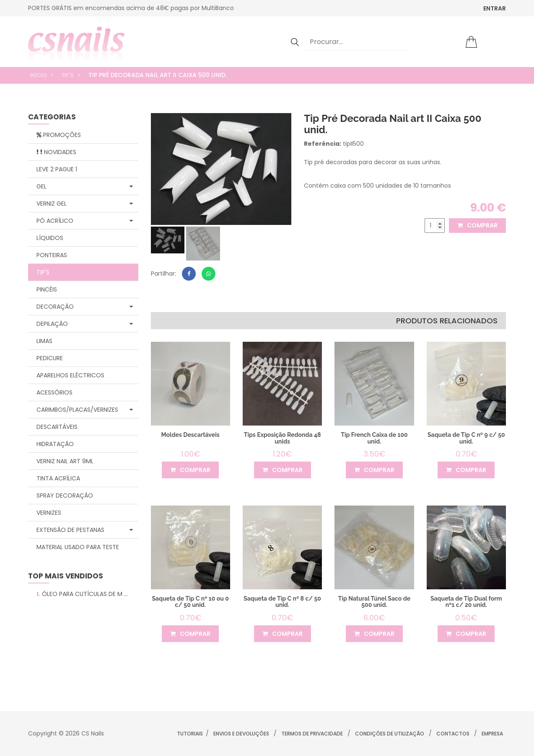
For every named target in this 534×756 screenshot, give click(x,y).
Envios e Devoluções (241, 734)
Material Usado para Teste (78, 547)
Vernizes (49, 513)
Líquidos (50, 238)
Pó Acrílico (85, 221)
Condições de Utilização (390, 734)
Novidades (56, 152)
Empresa (492, 734)
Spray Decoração (65, 495)
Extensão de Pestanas (85, 530)
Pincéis (47, 289)
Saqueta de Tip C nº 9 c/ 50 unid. (466, 438)
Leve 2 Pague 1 (57, 169)
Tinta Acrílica (58, 478)
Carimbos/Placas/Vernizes (85, 410)
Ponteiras (52, 255)
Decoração (85, 307)
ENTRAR (495, 8)
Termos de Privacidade (312, 734)
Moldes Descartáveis (191, 435)
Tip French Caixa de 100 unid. (375, 438)
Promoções (59, 135)
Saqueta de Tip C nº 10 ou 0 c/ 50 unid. (191, 602)
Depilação (85, 324)
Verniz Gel (85, 204)
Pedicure (50, 358)
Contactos (453, 734)
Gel (85, 186)
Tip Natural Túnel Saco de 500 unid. (374, 602)
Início (39, 75)
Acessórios (54, 392)
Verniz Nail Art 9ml (65, 461)
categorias (52, 117)
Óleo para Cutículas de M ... (82, 594)
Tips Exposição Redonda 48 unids (282, 438)
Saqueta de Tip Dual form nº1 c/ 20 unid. (466, 602)
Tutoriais (190, 734)
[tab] (168, 240)
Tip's (68, 75)
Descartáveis (57, 427)
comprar (477, 225)
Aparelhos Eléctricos (70, 375)
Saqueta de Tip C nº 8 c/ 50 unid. (282, 602)
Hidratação (55, 444)
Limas (44, 341)
